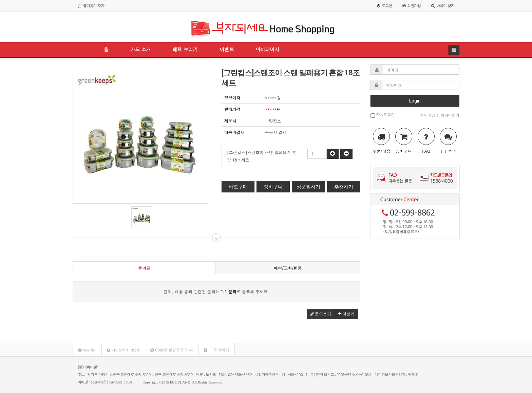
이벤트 (227, 49)
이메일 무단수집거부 (172, 350)
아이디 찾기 (443, 6)
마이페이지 (267, 49)
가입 (412, 6)
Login (415, 101)
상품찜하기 (308, 187)
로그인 (384, 6)
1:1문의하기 (216, 350)
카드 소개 (141, 49)
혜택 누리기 (185, 49)
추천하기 (344, 187)
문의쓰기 (321, 314)
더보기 (346, 314)
